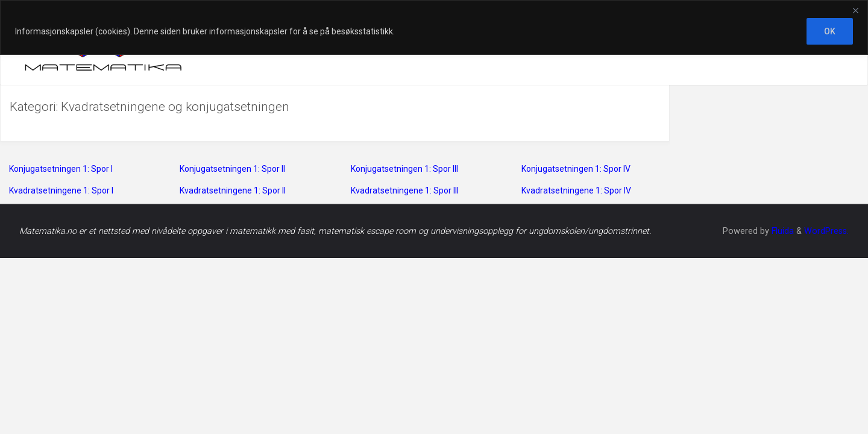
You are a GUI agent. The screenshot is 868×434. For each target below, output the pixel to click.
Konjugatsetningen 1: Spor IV (576, 169)
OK (830, 31)
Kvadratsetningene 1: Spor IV (576, 190)
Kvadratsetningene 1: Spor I (61, 190)
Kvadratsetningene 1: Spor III (405, 190)
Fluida (782, 231)
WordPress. (826, 231)
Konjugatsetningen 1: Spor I (61, 169)
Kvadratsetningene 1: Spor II (233, 190)
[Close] (855, 10)
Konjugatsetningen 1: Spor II (232, 169)
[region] (434, 27)
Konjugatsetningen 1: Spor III (404, 169)
